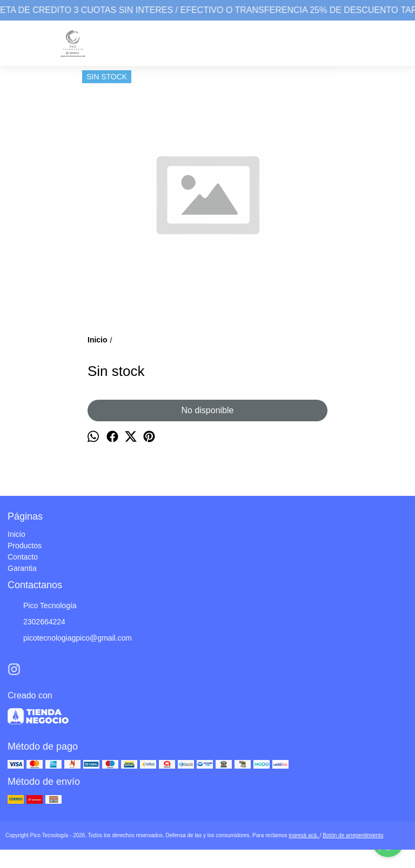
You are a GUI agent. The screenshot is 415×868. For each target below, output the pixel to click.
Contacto (23, 557)
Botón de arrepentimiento (353, 835)
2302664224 (36, 622)
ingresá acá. (304, 835)
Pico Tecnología (42, 606)
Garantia (22, 568)
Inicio (16, 534)
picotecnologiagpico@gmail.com (70, 638)
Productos (25, 546)
